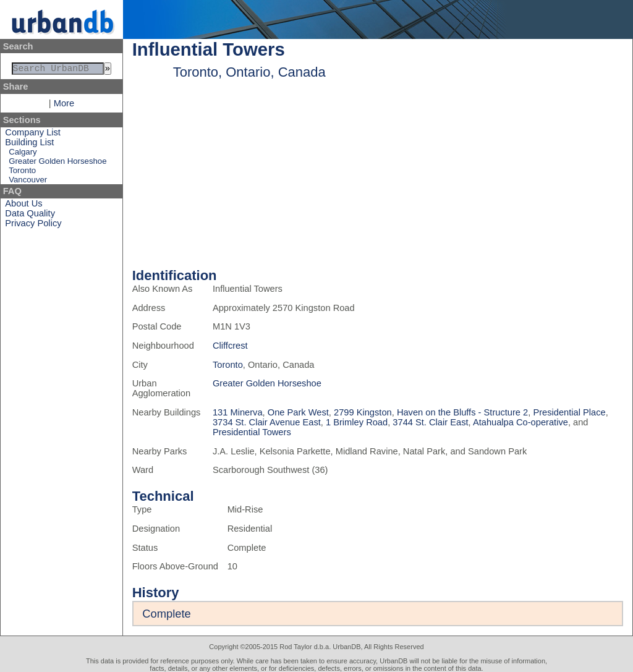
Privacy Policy (33, 226)
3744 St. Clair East (430, 422)
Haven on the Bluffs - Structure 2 (462, 412)
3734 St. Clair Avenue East (267, 422)
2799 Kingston (363, 412)
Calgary (23, 154)
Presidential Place (569, 412)
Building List (29, 145)
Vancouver (28, 182)
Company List (33, 135)
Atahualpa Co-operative (520, 422)
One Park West (298, 412)
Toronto (22, 173)
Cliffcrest (230, 346)
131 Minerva (238, 412)
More (64, 106)
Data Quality (30, 216)
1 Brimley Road (357, 422)
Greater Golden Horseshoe (57, 164)
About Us (23, 206)
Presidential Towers (252, 432)
